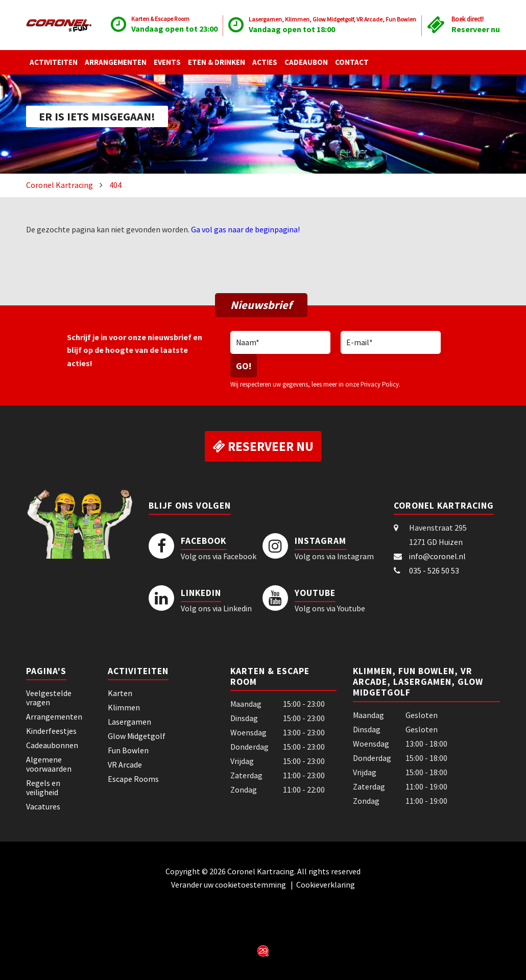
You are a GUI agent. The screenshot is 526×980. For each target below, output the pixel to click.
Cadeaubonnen (52, 745)
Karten (120, 693)
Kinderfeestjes (51, 731)
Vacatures (43, 806)
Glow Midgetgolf (137, 736)
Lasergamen (129, 722)
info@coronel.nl (437, 556)
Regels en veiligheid (43, 787)
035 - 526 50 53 (434, 570)
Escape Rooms (133, 779)
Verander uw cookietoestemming (229, 885)
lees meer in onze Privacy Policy (355, 384)
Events (167, 62)
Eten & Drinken (217, 62)
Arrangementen (116, 62)
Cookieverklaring (326, 885)
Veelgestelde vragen (49, 698)
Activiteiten (54, 62)
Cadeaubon (306, 62)
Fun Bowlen (128, 750)
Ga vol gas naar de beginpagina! (245, 229)
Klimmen (124, 707)
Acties (265, 62)
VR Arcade (125, 764)
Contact (352, 62)
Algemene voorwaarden (49, 764)
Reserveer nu (476, 29)
